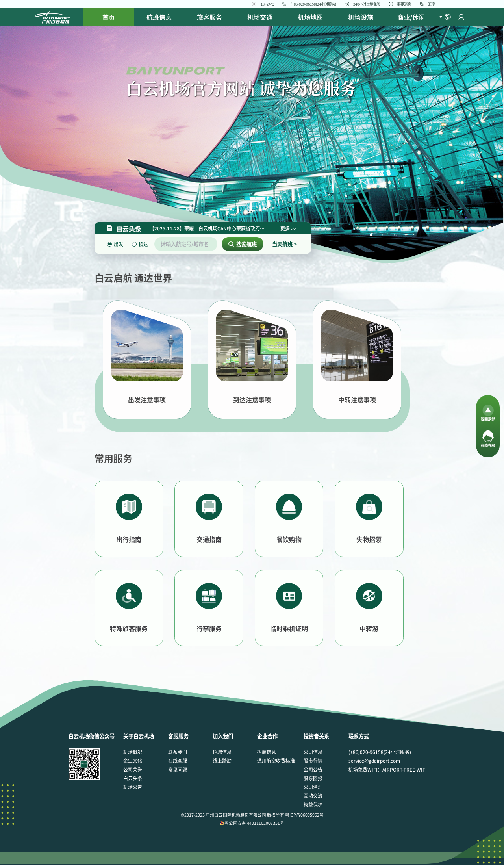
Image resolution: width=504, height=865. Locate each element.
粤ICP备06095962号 (304, 815)
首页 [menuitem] (109, 17)
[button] (445, 17)
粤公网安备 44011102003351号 (252, 823)
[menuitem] (159, 17)
